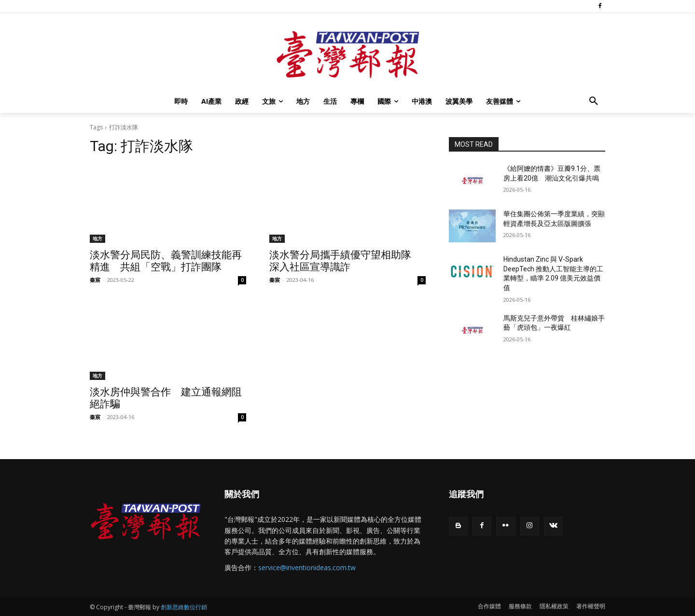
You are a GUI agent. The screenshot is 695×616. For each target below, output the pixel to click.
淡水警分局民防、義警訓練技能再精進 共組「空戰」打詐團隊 (166, 261)
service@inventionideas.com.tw (307, 567)
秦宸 (95, 280)
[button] (594, 101)
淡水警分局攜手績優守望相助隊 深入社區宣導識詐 (345, 261)
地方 (97, 238)
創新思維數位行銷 (184, 607)
